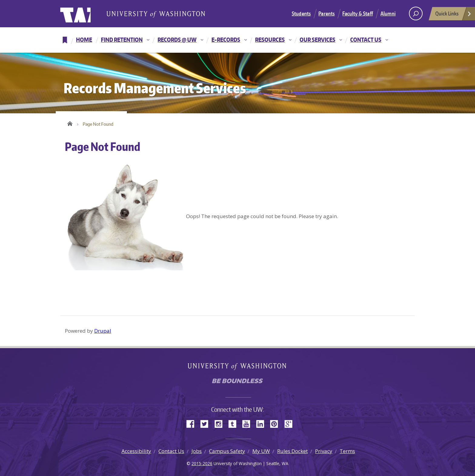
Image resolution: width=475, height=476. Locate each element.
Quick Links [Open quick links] (453, 15)
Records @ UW (177, 40)
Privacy (324, 451)
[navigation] (237, 40)
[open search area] (416, 13)
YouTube (248, 423)
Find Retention (122, 40)
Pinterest (276, 423)
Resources (270, 40)
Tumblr (234, 423)
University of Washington (85, 14)
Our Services (317, 40)
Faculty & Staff (358, 13)
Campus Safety (227, 451)
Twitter (207, 423)
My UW (261, 451)
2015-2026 (202, 463)
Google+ (290, 423)
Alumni (388, 13)
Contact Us (366, 40)
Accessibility (136, 451)
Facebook (193, 423)
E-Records (226, 40)
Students (301, 13)
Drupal (103, 331)
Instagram (221, 423)
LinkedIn (262, 423)
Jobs (197, 451)
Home (84, 40)
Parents (327, 13)
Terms (347, 451)
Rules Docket (292, 451)
